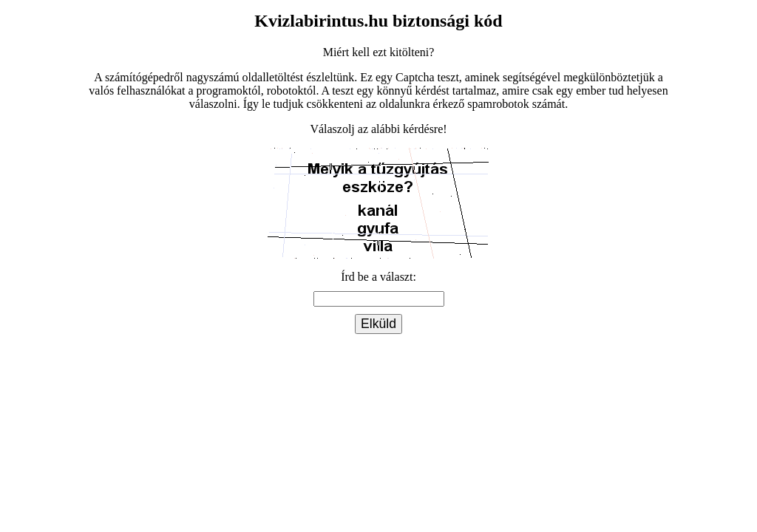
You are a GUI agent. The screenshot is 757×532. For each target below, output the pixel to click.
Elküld (378, 324)
